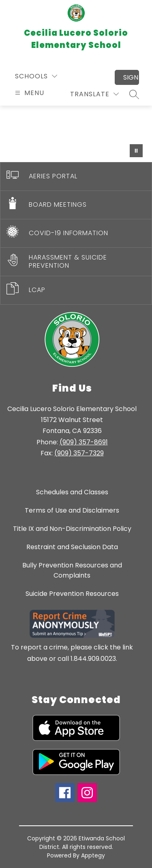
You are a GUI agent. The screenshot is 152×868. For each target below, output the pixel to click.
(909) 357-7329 (79, 453)
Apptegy (93, 855)
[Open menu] (29, 93)
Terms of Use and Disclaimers (72, 510)
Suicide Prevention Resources (72, 594)
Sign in (131, 77)
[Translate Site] (94, 94)
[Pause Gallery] (136, 151)
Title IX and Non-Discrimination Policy (72, 529)
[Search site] (134, 94)
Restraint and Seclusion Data (72, 547)
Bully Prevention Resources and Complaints (72, 570)
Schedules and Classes (72, 492)
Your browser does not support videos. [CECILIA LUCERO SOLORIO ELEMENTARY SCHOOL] (76, 134)
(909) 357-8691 (84, 442)
